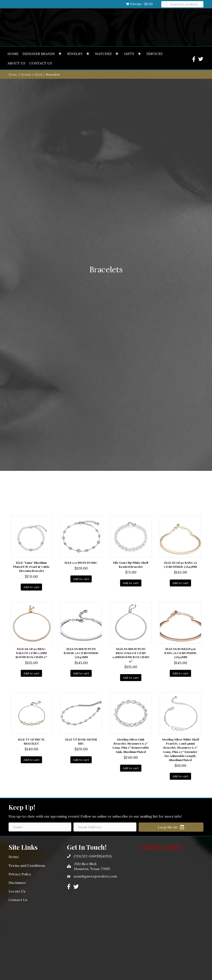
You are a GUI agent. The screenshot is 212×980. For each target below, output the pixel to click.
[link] (13, 358)
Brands (26, 379)
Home (13, 379)
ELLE (39, 379)
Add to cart (31, 891)
